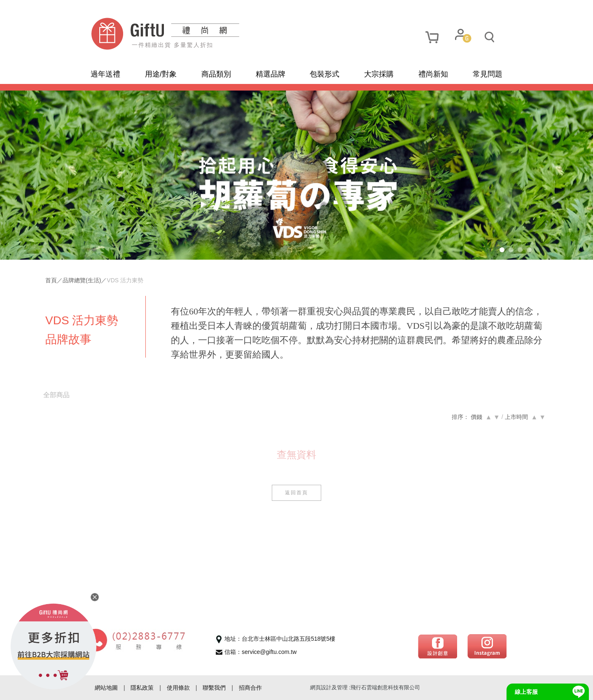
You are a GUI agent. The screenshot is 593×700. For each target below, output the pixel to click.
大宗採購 (379, 74)
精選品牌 (271, 74)
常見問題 (488, 74)
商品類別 (216, 74)
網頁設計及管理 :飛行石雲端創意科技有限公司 (365, 687)
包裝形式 (325, 74)
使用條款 (178, 688)
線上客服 (526, 692)
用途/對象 (161, 74)
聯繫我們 (214, 688)
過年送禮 (105, 74)
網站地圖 (106, 688)
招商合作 (250, 688)
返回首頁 (296, 507)
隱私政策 (142, 688)
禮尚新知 (433, 74)
